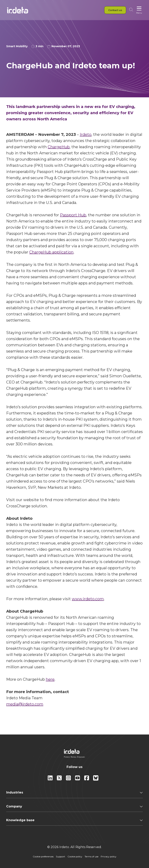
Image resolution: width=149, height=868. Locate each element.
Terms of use (91, 856)
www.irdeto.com (88, 599)
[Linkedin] (51, 779)
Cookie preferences (43, 856)
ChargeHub (59, 147)
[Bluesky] (96, 779)
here (50, 679)
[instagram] (69, 779)
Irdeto (86, 134)
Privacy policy (109, 856)
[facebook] (87, 779)
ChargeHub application (51, 252)
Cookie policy (75, 856)
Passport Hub (73, 215)
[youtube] (78, 779)
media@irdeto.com (25, 704)
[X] (60, 779)
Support (61, 856)
